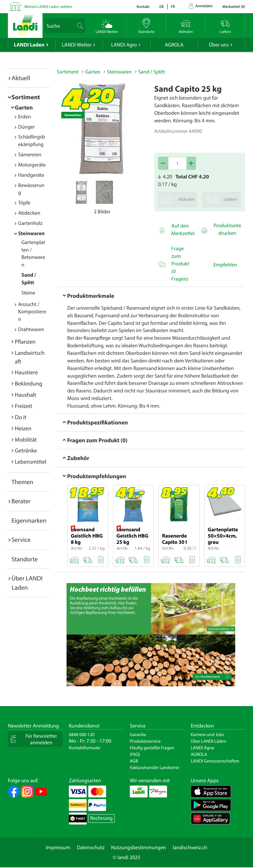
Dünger (27, 127)
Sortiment (26, 97)
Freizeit (24, 406)
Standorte (25, 559)
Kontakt (143, 7)
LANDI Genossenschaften (215, 761)
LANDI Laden (29, 45)
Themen (22, 482)
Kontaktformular (85, 748)
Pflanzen (25, 341)
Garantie (138, 734)
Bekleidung (28, 383)
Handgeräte (31, 175)
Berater (21, 501)
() (234, 7)
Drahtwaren (31, 329)
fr (173, 7)
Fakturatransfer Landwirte (155, 767)
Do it (21, 417)
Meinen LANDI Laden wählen (48, 7)
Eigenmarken (29, 520)
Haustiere (26, 372)
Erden (25, 117)
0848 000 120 (82, 734)
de (162, 7)
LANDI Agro (124, 45)
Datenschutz (91, 848)
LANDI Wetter (77, 45)
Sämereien (30, 155)
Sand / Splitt (152, 72)
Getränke (26, 450)
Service (21, 540)
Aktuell (21, 78)
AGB (134, 761)
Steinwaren (31, 233)
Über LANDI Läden (209, 741)
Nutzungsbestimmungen (139, 848)
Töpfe (24, 203)
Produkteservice (145, 741)
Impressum (58, 848)
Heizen (23, 428)
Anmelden (204, 6)
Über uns (219, 45)
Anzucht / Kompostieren (32, 312)
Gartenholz (30, 223)
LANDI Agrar (203, 748)
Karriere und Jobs (207, 734)
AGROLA (174, 45)
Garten (24, 107)
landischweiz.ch (190, 848)
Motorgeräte (32, 165)
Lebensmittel (31, 462)
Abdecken (29, 213)
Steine (28, 293)
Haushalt (26, 395)
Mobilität (26, 439)
